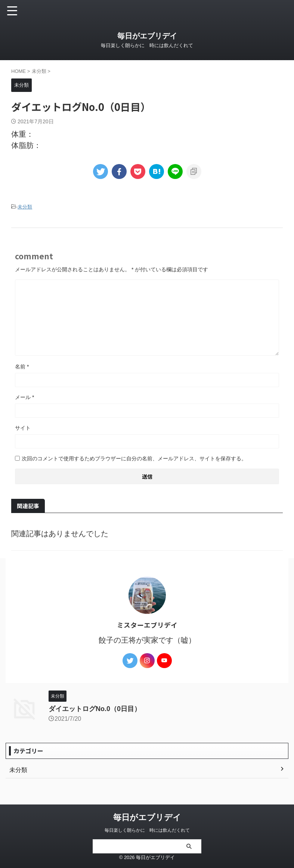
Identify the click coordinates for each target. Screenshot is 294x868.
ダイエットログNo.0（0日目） (95, 709)
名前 (22, 367)
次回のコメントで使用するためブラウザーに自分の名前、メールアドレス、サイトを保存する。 (134, 458)
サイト (23, 428)
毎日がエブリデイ (147, 36)
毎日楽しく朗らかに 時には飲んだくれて (147, 830)
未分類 (25, 207)
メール (24, 397)
